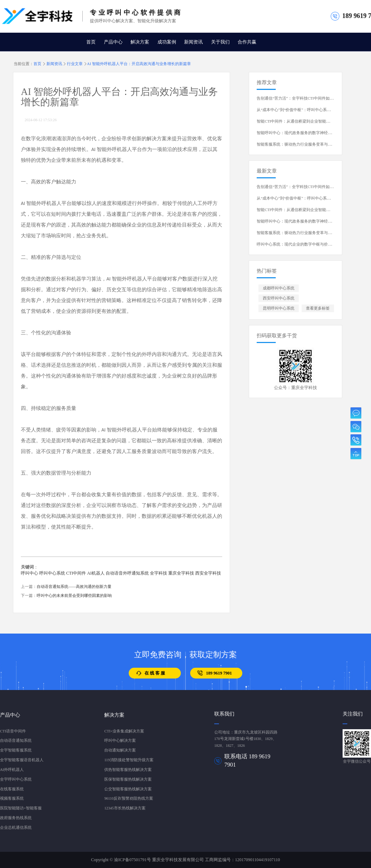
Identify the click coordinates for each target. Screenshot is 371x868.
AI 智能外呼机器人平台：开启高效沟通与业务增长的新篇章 (139, 64)
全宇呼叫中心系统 (16, 779)
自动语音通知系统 (16, 741)
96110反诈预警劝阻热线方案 (129, 798)
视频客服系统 (12, 798)
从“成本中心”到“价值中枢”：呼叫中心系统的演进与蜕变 (306, 110)
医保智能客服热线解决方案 (128, 779)
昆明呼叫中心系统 (279, 308)
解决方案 (140, 42)
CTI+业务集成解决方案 (124, 731)
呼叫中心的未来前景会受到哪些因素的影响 (74, 596)
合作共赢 (247, 42)
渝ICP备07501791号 (132, 860)
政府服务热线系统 (16, 818)
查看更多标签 (318, 308)
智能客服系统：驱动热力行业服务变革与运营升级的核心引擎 (310, 144)
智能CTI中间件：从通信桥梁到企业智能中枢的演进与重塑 (307, 121)
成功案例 (167, 42)
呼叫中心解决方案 (120, 741)
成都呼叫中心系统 (279, 288)
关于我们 (220, 42)
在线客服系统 (12, 789)
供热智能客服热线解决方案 (128, 770)
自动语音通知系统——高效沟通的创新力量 (74, 587)
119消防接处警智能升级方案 (129, 760)
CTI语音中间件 (13, 731)
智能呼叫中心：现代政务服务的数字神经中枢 (296, 133)
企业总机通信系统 (16, 828)
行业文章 (75, 64)
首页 (91, 42)
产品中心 (113, 42)
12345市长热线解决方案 (125, 808)
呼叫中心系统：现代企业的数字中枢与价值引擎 (298, 244)
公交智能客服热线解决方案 (128, 789)
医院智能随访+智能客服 (21, 808)
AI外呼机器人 (12, 770)
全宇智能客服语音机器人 (22, 760)
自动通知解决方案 (120, 750)
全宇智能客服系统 (16, 750)
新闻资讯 (193, 42)
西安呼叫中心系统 (279, 298)
